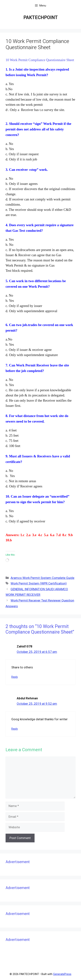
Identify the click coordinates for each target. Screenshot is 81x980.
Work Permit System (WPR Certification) (39, 583)
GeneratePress (62, 974)
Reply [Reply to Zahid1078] (15, 677)
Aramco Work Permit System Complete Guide (42, 578)
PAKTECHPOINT (41, 18)
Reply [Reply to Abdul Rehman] (15, 729)
